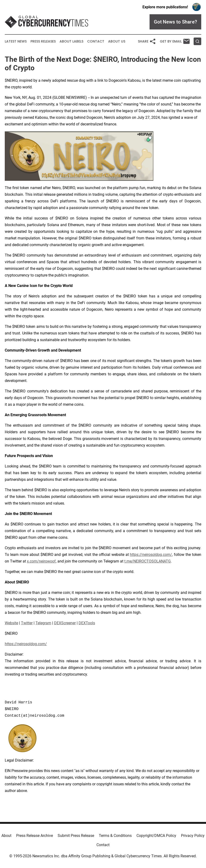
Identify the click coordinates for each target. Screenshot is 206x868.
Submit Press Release (76, 836)
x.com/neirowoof (41, 561)
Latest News (16, 41)
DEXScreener (65, 623)
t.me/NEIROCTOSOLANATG (148, 561)
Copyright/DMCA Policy (156, 836)
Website (11, 623)
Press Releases (43, 41)
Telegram (43, 623)
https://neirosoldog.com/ (151, 555)
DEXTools (87, 623)
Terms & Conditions (115, 836)
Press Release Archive (35, 836)
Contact (96, 41)
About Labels (71, 41)
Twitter (27, 623)
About (6, 836)
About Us (117, 41)
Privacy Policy (193, 836)
